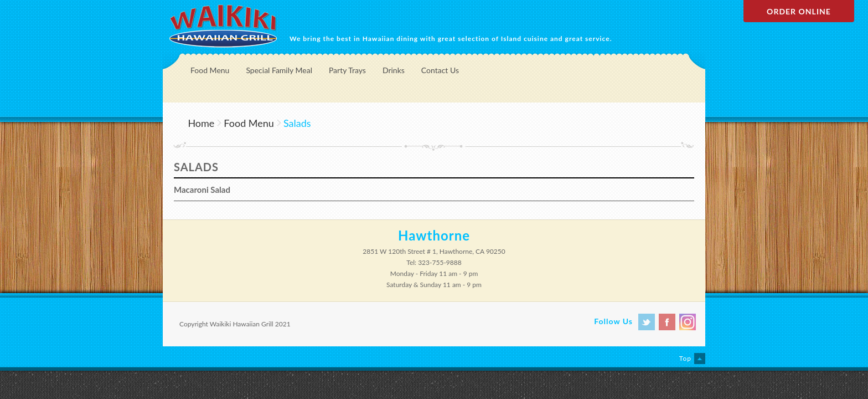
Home (201, 123)
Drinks (394, 70)
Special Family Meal (279, 70)
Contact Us (440, 70)
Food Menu (210, 70)
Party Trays (347, 70)
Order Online (799, 11)
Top (685, 358)
